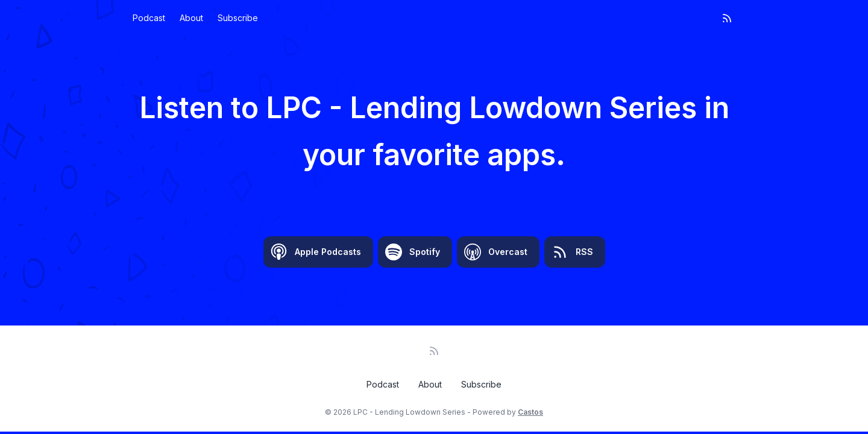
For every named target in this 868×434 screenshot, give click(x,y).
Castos (530, 412)
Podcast (149, 18)
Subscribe (238, 18)
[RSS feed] (727, 18)
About (191, 18)
